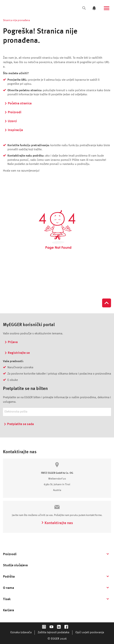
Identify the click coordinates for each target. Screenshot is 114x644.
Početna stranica (18, 103)
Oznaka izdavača (21, 633)
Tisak (7, 599)
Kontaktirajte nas (57, 523)
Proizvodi (13, 112)
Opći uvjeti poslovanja (90, 633)
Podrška (9, 577)
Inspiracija (14, 130)
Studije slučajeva (15, 565)
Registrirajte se (17, 353)
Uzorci (11, 121)
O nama (8, 588)
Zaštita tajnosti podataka (53, 633)
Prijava (11, 342)
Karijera (8, 610)
